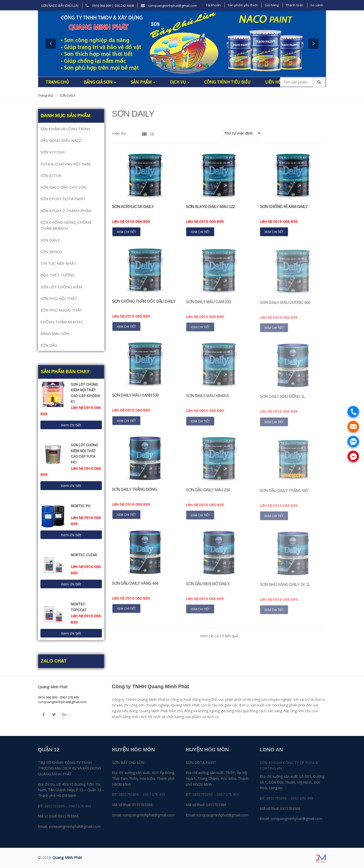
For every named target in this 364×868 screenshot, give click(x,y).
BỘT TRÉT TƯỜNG (58, 275)
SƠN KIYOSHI (53, 152)
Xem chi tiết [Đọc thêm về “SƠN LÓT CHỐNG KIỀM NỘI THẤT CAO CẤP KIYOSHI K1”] (71, 425)
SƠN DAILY (50, 240)
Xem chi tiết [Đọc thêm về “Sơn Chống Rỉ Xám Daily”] (274, 232)
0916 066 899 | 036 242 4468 (110, 6)
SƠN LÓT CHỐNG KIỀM (61, 287)
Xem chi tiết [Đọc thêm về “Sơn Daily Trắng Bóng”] (126, 518)
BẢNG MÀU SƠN (55, 334)
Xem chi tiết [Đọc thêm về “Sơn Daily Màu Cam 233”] (200, 331)
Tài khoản (213, 5)
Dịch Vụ (180, 82)
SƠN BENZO (51, 252)
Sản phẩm (143, 82)
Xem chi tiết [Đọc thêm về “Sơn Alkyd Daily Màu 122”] (200, 232)
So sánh (317, 5)
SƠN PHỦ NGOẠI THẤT (61, 310)
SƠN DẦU (49, 345)
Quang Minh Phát (67, 857)
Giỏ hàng (272, 5)
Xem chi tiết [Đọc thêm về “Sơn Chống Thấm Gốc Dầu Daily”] (126, 330)
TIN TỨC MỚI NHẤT (58, 263)
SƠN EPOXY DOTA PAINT (63, 199)
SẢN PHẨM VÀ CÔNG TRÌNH (65, 129)
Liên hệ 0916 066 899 (131, 221)
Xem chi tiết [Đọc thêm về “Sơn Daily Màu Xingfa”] (200, 425)
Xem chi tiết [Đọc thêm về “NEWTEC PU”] (71, 535)
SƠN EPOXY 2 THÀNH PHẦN (66, 211)
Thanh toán (294, 5)
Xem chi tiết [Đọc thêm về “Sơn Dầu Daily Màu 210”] (200, 519)
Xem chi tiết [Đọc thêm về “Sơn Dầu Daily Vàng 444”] (126, 612)
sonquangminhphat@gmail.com (169, 6)
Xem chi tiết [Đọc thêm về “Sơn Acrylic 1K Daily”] (126, 232)
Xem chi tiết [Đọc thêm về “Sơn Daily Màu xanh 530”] (126, 424)
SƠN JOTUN (51, 175)
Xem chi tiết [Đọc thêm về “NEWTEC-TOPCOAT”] (71, 633)
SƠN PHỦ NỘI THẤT (59, 298)
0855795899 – (56, 806)
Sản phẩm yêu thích (243, 5)
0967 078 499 (80, 806)
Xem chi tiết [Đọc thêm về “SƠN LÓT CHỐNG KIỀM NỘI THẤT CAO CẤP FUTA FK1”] (71, 486)
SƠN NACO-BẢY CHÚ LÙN (60, 6)
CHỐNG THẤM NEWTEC (62, 322)
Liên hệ (273, 82)
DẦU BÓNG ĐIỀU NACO (61, 140)
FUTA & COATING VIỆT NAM (65, 164)
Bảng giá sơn (100, 82)
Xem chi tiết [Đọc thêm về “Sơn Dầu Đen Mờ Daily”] (200, 613)
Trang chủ (57, 82)
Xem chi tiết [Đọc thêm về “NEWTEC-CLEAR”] (71, 584)
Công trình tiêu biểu (227, 82)
